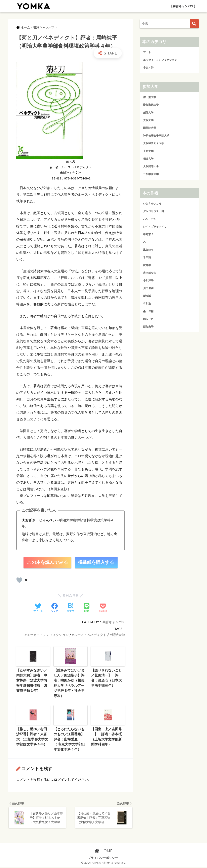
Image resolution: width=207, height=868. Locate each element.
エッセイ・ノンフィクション (48, 635)
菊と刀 (71, 161)
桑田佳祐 (148, 311)
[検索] (194, 24)
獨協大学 (148, 159)
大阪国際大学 (151, 166)
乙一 (146, 242)
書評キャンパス (114, 622)
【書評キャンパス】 (183, 6)
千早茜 (147, 257)
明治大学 (118, 635)
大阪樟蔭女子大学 (154, 143)
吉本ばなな (150, 273)
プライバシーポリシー (103, 859)
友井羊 (147, 265)
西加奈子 (148, 327)
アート (147, 52)
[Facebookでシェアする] (54, 608)
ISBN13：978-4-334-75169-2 (71, 178)
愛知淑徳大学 (151, 105)
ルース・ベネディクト (90, 635)
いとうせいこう (152, 204)
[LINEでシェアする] (87, 608)
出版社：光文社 (71, 173)
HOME (104, 852)
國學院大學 (150, 128)
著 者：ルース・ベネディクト (71, 167)
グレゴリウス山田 (154, 211)
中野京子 (148, 234)
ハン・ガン (150, 219)
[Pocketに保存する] (103, 608)
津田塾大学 (150, 97)
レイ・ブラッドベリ (155, 227)
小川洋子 (148, 281)
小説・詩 (148, 68)
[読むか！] (19, 580)
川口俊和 (148, 288)
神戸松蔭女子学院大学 (156, 136)
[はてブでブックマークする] (71, 608)
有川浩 (147, 304)
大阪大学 (148, 120)
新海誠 (147, 296)
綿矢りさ (148, 319)
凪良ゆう (148, 250)
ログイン (61, 780)
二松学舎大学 (151, 174)
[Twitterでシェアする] (38, 608)
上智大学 (148, 151)
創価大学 (148, 113)
